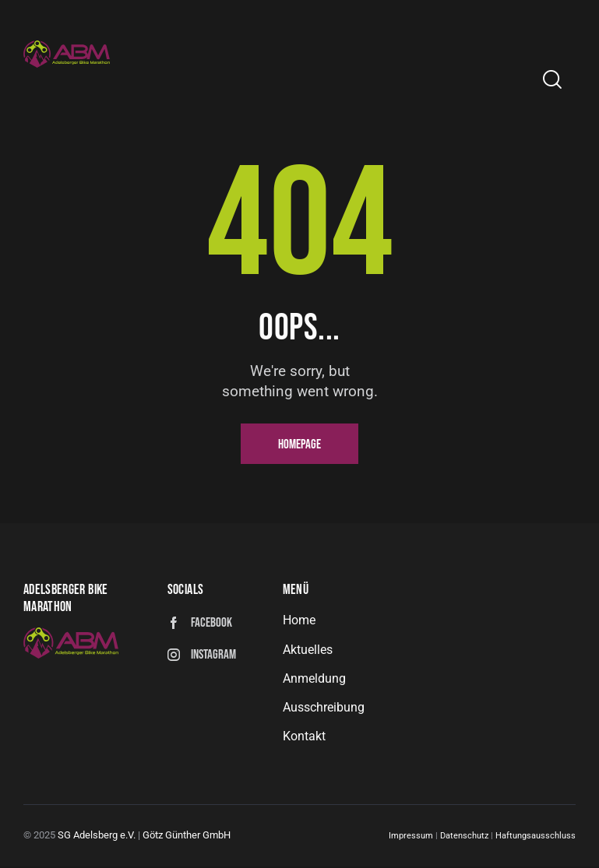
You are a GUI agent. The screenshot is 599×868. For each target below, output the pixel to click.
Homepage (299, 445)
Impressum (411, 838)
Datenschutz (465, 838)
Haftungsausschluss (536, 838)
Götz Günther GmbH (187, 837)
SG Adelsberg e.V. (97, 837)
